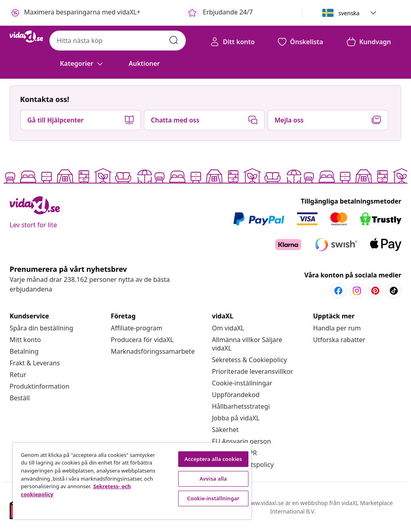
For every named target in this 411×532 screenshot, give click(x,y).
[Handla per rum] (337, 328)
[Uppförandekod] (236, 395)
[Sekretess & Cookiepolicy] (249, 360)
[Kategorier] (82, 63)
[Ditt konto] (232, 42)
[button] (373, 13)
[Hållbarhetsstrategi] (241, 406)
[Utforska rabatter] (339, 340)
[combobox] (118, 41)
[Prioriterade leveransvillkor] (252, 371)
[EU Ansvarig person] (241, 441)
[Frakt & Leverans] (35, 363)
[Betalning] (24, 351)
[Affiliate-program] (136, 328)
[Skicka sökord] (174, 40)
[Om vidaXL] (228, 328)
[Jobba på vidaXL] (236, 418)
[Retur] (18, 375)
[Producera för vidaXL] (142, 340)
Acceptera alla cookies (214, 459)
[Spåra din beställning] (41, 328)
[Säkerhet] (225, 430)
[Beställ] (20, 398)
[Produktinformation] (40, 386)
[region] (132, 481)
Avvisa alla (213, 479)
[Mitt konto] (25, 340)
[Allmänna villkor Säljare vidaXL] (247, 344)
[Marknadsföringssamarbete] (153, 351)
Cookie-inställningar (242, 383)
